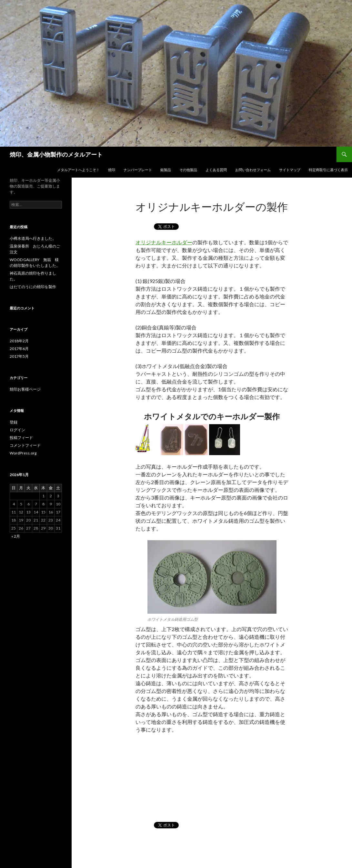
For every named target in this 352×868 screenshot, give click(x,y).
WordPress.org (23, 453)
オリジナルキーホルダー (164, 242)
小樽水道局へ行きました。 (33, 238)
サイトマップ (290, 170)
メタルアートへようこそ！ (78, 170)
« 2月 (16, 536)
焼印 (112, 170)
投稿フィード (21, 438)
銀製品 (166, 170)
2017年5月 (19, 356)
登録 (14, 422)
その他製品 (188, 170)
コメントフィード (25, 445)
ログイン (17, 430)
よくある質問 (216, 170)
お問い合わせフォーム (253, 170)
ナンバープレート (138, 170)
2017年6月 (19, 349)
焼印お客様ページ (25, 389)
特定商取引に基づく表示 (328, 170)
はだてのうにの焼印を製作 (33, 287)
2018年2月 (19, 341)
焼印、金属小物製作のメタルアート (56, 154)
